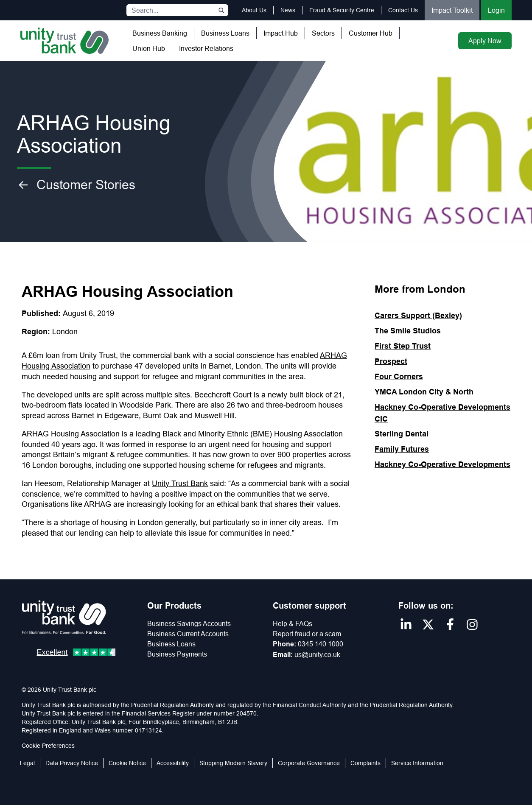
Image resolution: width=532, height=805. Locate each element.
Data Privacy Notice (72, 763)
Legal (27, 763)
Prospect (391, 361)
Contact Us (403, 10)
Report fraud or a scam (307, 634)
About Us (254, 10)
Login (496, 10)
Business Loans (225, 33)
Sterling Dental (402, 434)
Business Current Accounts (188, 634)
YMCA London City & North (424, 392)
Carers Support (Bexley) (418, 315)
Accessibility (173, 763)
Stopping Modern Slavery (233, 763)
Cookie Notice (127, 763)
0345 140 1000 (321, 644)
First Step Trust (403, 346)
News (288, 10)
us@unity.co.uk (317, 654)
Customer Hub (371, 33)
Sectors (323, 33)
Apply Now (485, 41)
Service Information (417, 763)
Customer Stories (76, 185)
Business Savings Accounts (189, 623)
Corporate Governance (309, 763)
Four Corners (399, 376)
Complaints (365, 763)
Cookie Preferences (48, 746)
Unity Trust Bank (180, 483)
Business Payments (177, 654)
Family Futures (402, 449)
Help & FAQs (293, 623)
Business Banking (160, 33)
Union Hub (149, 48)
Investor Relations (206, 48)
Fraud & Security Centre (342, 10)
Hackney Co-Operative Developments (442, 464)
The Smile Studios (408, 331)
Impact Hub (281, 33)
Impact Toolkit (452, 10)
